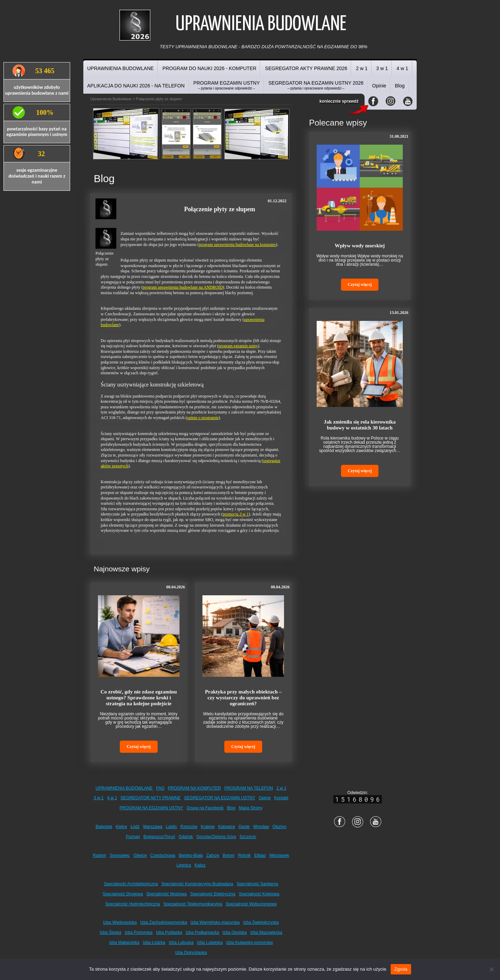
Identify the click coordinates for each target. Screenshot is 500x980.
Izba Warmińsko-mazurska (215, 922)
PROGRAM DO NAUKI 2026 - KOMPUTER (210, 68)
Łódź (135, 827)
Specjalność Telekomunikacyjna (193, 904)
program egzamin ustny (238, 346)
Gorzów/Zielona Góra (216, 837)
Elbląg (260, 855)
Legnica (184, 865)
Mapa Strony (251, 808)
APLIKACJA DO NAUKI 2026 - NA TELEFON (136, 86)
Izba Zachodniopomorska (164, 922)
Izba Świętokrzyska (261, 922)
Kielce (121, 827)
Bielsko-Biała (191, 855)
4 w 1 (402, 68)
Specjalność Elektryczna (213, 894)
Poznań (133, 837)
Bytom (228, 855)
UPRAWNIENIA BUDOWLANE (120, 68)
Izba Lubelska (210, 943)
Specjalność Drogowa (123, 894)
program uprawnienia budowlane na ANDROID (183, 287)
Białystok (104, 827)
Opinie (379, 86)
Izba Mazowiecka (266, 932)
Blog (400, 86)
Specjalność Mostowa (167, 894)
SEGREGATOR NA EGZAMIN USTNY (220, 798)
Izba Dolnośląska (191, 953)
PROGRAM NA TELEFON (249, 788)
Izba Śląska (110, 932)
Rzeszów (189, 827)
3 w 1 (382, 68)
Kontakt (281, 798)
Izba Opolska (235, 932)
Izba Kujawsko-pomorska (249, 943)
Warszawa (153, 827)
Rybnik (244, 855)
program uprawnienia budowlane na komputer (237, 245)
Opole (244, 827)
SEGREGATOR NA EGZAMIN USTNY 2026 (316, 85)
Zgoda (401, 969)
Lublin (172, 827)
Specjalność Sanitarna (257, 884)
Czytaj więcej (139, 747)
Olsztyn (280, 827)
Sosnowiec (120, 855)
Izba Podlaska (169, 932)
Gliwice (140, 855)
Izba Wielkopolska (120, 922)
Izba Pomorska (139, 932)
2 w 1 (362, 68)
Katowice (227, 827)
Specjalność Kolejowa (259, 894)
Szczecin (248, 837)
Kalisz (200, 865)
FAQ (160, 788)
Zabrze (213, 855)
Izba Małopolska (124, 943)
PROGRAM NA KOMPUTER (195, 788)
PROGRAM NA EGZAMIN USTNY (151, 808)
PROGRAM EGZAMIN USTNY (227, 85)
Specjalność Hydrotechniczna (132, 904)
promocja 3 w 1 (236, 514)
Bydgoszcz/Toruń (159, 837)
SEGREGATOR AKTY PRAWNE (151, 798)
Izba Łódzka (154, 943)
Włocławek (279, 855)
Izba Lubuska (181, 943)
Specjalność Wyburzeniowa (251, 904)
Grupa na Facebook (205, 808)
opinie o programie (203, 418)
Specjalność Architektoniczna (131, 884)
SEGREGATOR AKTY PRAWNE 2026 (306, 68)
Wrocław (261, 827)
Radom (99, 855)
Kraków (208, 827)
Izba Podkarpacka (202, 932)
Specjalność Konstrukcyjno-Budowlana (197, 884)
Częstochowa (163, 855)
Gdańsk (186, 837)
